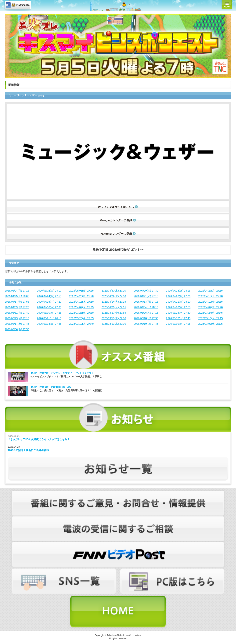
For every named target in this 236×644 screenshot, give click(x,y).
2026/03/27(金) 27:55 (114, 313)
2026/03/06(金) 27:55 (17, 329)
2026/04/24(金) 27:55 (49, 296)
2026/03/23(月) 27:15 (17, 318)
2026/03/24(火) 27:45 (211, 313)
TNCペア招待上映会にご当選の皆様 (28, 450)
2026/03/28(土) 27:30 (81, 313)
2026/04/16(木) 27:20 (49, 302)
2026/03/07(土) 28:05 (211, 324)
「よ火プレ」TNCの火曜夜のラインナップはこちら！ (39, 439)
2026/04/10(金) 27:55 (211, 302)
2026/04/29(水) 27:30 (146, 291)
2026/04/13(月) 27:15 (146, 302)
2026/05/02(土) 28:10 (49, 291)
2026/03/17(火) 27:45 (178, 318)
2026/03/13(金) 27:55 (49, 324)
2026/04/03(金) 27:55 (178, 307)
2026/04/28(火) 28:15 (178, 291)
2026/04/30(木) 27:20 (114, 291)
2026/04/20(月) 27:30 (178, 296)
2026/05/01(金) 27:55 (81, 291)
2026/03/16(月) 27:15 (211, 318)
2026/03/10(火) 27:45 (146, 324)
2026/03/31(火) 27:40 (17, 313)
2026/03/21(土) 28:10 (49, 318)
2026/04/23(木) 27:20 (81, 296)
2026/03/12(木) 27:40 (81, 324)
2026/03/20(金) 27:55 (81, 318)
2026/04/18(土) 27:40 (211, 296)
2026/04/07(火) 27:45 (81, 307)
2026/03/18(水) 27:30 (146, 318)
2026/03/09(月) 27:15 (178, 324)
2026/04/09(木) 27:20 (17, 307)
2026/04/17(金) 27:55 (17, 302)
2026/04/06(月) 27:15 (114, 307)
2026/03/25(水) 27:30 (178, 313)
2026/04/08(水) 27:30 (49, 307)
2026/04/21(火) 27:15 (146, 296)
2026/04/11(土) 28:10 (178, 302)
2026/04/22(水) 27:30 (114, 296)
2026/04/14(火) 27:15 (114, 302)
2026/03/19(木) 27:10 (114, 318)
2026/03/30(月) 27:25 (49, 313)
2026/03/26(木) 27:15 (146, 313)
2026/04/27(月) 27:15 (211, 291)
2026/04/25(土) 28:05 (17, 296)
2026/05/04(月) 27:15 (17, 291)
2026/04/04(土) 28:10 (146, 307)
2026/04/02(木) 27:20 (211, 307)
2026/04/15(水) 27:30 (81, 302)
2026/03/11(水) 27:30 (114, 324)
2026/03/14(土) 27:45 (17, 324)
